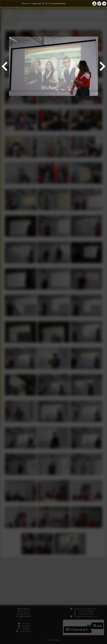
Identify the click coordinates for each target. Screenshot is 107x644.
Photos (25, 3)
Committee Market (58, 3)
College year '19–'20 (39, 3)
